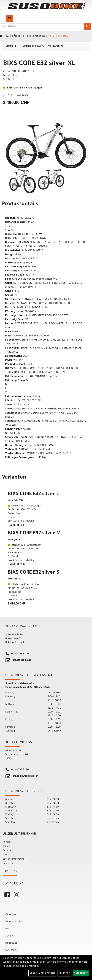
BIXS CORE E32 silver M (34, 534)
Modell (11, 47)
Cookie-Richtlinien (27, 966)
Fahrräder (13, 36)
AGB (5, 855)
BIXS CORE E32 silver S (33, 573)
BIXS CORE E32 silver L (33, 494)
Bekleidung (11, 943)
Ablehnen (64, 973)
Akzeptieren (81, 973)
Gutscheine (11, 950)
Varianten (56, 47)
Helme (9, 929)
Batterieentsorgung (14, 859)
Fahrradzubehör (14, 922)
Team (6, 846)
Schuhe (9, 936)
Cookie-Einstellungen (42, 973)
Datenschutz (10, 851)
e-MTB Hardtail (60, 36)
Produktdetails (32, 47)
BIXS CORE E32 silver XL (39, 64)
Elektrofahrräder (35, 36)
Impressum (9, 863)
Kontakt (7, 842)
